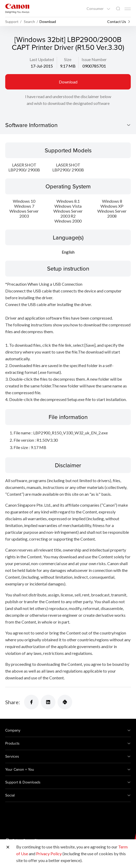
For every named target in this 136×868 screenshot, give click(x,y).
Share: (13, 702)
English (68, 252)
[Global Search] (118, 9)
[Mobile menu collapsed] (128, 9)
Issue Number (94, 59)
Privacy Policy (49, 854)
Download (68, 82)
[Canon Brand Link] (17, 8)
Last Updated (42, 59)
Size (68, 59)
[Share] (31, 702)
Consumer (95, 9)
